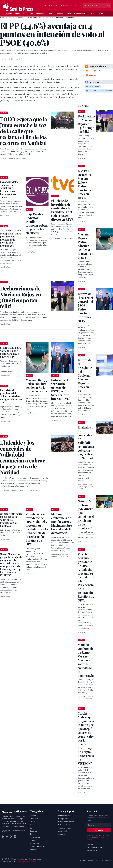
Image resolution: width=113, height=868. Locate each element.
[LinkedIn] (15, 837)
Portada (9, 14)
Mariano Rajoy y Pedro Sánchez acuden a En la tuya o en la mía (37, 386)
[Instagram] (11, 837)
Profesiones (103, 14)
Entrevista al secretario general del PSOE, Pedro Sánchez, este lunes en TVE (60, 389)
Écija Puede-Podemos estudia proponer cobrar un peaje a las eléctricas (37, 223)
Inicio (2, 18)
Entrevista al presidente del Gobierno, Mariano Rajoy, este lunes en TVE (11, 396)
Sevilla (30, 14)
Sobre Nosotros (64, 816)
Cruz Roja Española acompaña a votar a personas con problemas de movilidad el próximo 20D (11, 238)
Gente (50, 14)
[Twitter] (7, 837)
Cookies (91, 860)
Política (21, 18)
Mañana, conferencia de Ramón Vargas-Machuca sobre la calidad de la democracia (62, 523)
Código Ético (63, 819)
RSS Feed (34, 849)
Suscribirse (99, 830)
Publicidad (90, 844)
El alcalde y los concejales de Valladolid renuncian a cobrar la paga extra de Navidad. (86, 443)
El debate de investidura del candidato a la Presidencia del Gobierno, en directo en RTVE (62, 210)
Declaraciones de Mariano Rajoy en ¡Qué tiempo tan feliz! (87, 124)
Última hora (20, 14)
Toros (69, 14)
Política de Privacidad (66, 822)
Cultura (92, 14)
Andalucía (40, 14)
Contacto (62, 834)
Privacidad (83, 860)
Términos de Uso (65, 828)
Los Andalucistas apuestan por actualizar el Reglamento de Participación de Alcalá (9, 189)
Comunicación (80, 14)
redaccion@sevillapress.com (26, 862)
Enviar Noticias (92, 850)
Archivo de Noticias (37, 846)
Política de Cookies (65, 825)
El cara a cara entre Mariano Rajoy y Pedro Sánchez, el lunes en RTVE (11, 352)
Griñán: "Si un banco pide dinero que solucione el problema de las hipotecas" (11, 520)
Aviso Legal (62, 831)
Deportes (59, 14)
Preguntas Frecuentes (95, 847)
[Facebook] (3, 837)
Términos (99, 860)
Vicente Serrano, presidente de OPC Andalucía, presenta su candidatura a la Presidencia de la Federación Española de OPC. (37, 529)
